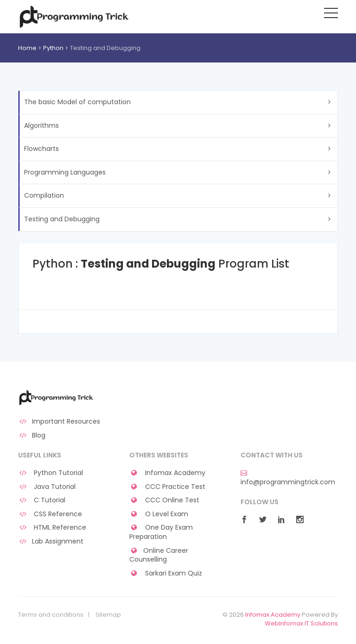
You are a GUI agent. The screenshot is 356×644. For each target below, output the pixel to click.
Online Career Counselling (159, 555)
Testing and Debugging (62, 219)
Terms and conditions (51, 615)
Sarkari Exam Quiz (166, 573)
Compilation (44, 195)
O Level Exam (159, 514)
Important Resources (59, 422)
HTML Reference (52, 528)
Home (27, 48)
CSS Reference (50, 514)
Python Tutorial (51, 473)
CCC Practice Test (167, 487)
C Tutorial (42, 500)
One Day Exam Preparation (161, 532)
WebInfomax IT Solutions (301, 623)
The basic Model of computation (77, 102)
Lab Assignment (51, 541)
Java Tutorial (47, 487)
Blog (32, 435)
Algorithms (41, 125)
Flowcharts (41, 149)
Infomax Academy (167, 473)
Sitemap (108, 615)
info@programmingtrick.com (288, 478)
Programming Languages (65, 172)
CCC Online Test (164, 500)
